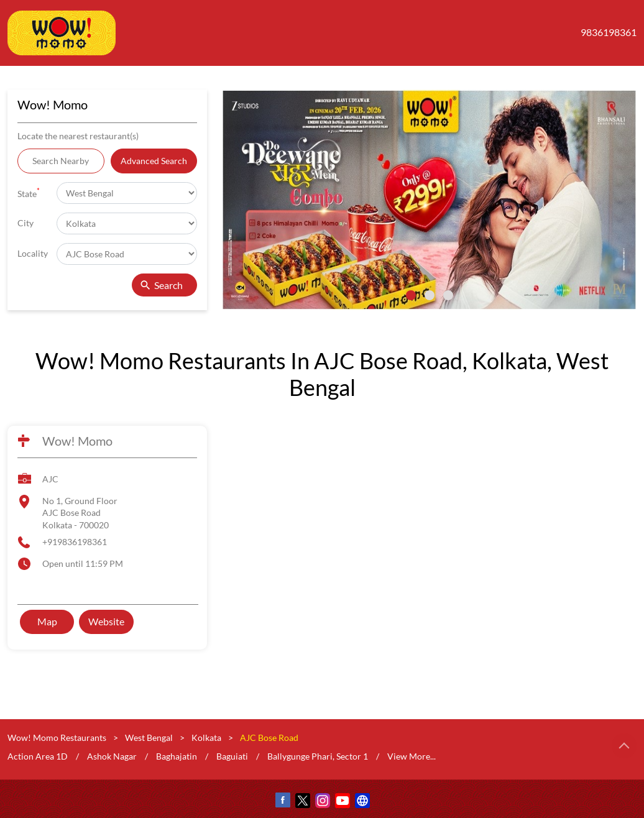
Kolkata (206, 738)
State (29, 192)
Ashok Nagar (112, 756)
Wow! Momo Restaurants (58, 738)
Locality (33, 253)
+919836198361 (75, 542)
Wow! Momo (77, 441)
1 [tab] (411, 295)
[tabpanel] (429, 200)
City (25, 223)
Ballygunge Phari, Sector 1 (318, 756)
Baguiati (232, 756)
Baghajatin (177, 756)
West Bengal (149, 738)
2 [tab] (430, 295)
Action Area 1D (38, 756)
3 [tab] (448, 295)
